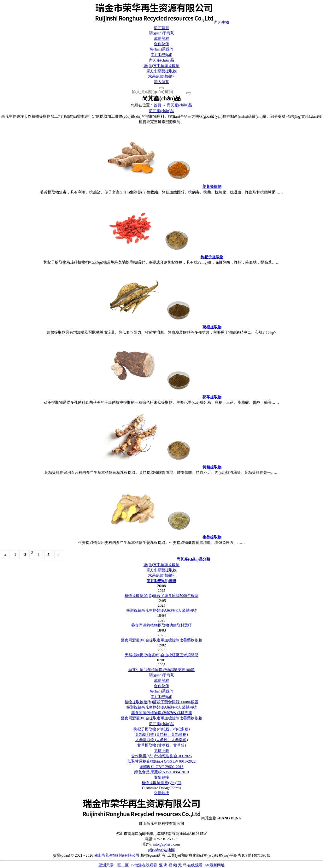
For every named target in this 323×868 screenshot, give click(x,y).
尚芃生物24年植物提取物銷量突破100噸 (161, 670)
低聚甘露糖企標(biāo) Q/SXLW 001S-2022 (161, 761)
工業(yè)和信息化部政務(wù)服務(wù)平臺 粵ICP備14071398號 (219, 855)
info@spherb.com (166, 844)
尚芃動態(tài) (161, 55)
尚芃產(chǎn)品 (161, 60)
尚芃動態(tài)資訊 (161, 581)
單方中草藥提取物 (161, 71)
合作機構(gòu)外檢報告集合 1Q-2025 (161, 756)
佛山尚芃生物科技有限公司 (117, 855)
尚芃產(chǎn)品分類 (193, 559)
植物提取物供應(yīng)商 (161, 783)
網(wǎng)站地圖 (161, 850)
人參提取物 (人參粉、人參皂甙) (162, 740)
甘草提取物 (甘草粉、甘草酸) (162, 745)
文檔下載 (161, 751)
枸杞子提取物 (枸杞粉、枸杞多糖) (162, 729)
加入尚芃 (161, 82)
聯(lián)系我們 (161, 49)
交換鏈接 (161, 793)
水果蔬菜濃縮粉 (161, 76)
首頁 (157, 105)
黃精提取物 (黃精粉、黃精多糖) (162, 734)
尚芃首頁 (161, 28)
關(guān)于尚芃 (161, 33)
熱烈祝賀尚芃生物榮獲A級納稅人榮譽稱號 (162, 610)
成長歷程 (161, 39)
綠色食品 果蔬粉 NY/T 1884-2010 (162, 772)
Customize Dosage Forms (161, 788)
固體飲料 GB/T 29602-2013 (161, 767)
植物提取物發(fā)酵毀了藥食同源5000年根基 (161, 596)
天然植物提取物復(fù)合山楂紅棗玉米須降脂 (161, 655)
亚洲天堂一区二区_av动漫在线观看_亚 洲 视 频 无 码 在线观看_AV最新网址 (161, 865)
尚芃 (161, 22)
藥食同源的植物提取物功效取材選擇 (161, 625)
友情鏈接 (161, 777)
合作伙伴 (161, 44)
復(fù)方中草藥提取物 (161, 66)
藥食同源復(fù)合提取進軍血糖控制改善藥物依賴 (161, 640)
